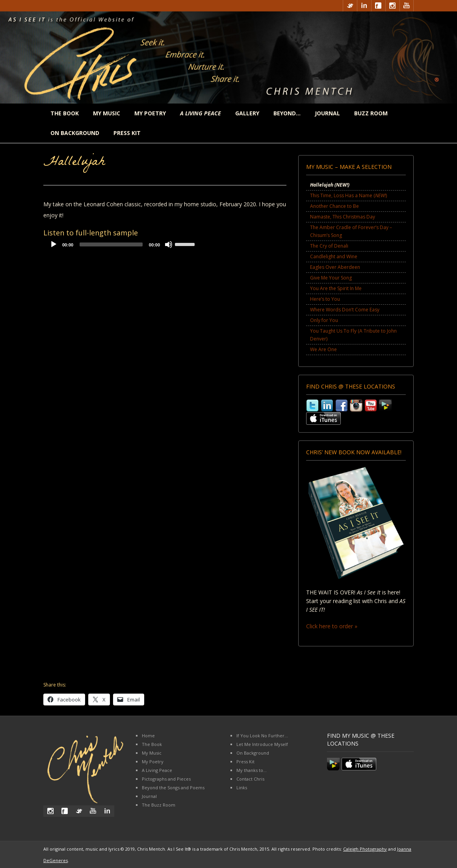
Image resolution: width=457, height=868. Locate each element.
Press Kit (127, 133)
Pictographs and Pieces (166, 779)
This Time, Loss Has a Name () (348, 195)
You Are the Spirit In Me (336, 288)
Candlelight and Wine (334, 256)
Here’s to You (325, 299)
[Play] (54, 244)
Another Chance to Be (334, 206)
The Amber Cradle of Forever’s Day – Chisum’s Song (351, 231)
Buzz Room (371, 113)
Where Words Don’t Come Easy (345, 310)
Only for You (324, 320)
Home (148, 736)
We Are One (323, 349)
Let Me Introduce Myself (262, 744)
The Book (65, 113)
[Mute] (169, 244)
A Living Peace (157, 770)
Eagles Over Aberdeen (335, 267)
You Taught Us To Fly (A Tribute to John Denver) (353, 335)
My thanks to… (252, 770)
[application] (122, 246)
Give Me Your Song (331, 278)
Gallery (247, 113)
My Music (107, 113)
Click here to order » (332, 626)
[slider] (111, 244)
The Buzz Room (159, 805)
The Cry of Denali (329, 246)
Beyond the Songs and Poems (173, 787)
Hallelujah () (330, 185)
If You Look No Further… (262, 736)
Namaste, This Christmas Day (343, 217)
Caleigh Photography (365, 849)
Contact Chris (250, 779)
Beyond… (287, 113)
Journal (327, 113)
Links (242, 787)
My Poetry (150, 113)
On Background (75, 133)
